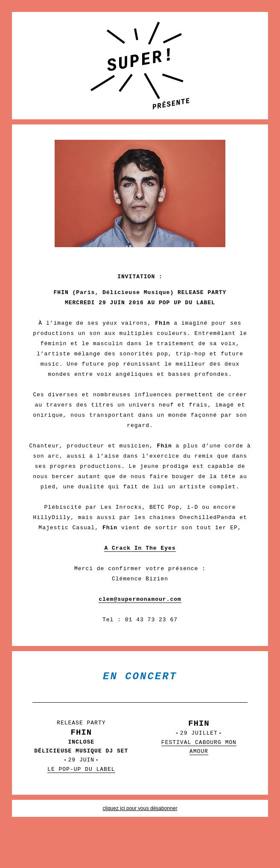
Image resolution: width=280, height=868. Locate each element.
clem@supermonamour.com (140, 599)
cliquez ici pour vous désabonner (140, 808)
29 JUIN (81, 753)
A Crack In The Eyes (140, 548)
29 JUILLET (199, 745)
